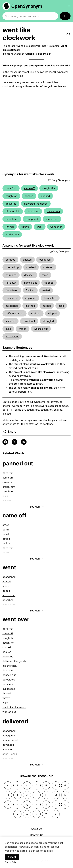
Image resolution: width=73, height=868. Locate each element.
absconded (9, 595)
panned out (53, 211)
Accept (12, 859)
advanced (8, 745)
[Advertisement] (36, 132)
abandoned (9, 577)
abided (6, 586)
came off (29, 188)
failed (45, 275)
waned (23, 329)
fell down (11, 283)
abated (7, 581)
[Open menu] (69, 6)
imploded (31, 298)
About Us (36, 829)
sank (61, 306)
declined (29, 275)
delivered (11, 204)
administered (10, 740)
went (40, 227)
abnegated (9, 736)
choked (27, 260)
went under (12, 336)
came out (8, 482)
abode (6, 591)
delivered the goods (36, 204)
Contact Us (37, 835)
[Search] (65, 16)
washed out (41, 329)
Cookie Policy (11, 864)
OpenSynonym (27, 6)
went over (56, 227)
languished (50, 298)
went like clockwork (14, 707)
